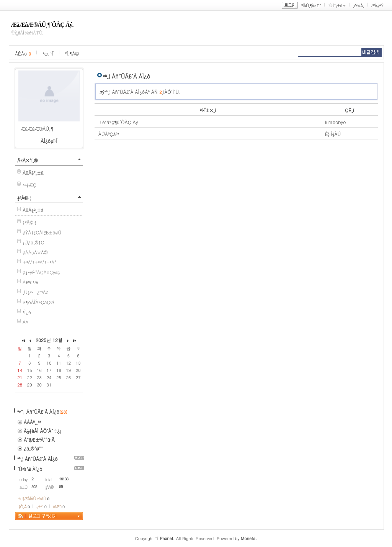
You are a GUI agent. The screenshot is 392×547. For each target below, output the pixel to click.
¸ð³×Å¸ (358, 6)
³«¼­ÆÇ (29, 185)
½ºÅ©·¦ (24, 198)
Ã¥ (26, 322)
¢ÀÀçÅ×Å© (35, 252)
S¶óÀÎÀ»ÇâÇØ (38, 302)
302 (34, 486)
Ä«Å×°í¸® (27, 160)
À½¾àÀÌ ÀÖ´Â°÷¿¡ (43, 431)
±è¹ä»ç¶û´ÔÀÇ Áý (118, 122)
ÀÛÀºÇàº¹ (109, 134)
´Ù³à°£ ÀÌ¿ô (30, 469)
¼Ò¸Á (24, 507)
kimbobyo (335, 122)
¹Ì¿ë (27, 312)
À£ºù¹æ (30, 282)
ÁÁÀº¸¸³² (32, 422)
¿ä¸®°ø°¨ (33, 448)
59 (61, 486)
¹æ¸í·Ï (48, 53)
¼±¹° (41, 507)
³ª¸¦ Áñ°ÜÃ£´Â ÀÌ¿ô (38, 459)
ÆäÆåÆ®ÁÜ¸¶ (37, 129)
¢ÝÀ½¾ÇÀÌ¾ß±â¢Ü (42, 232)
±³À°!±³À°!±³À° (39, 262)
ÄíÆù (59, 507)
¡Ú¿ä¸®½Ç (33, 242)
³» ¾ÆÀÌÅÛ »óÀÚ (34, 499)
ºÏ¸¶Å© (72, 53)
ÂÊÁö (23, 53)
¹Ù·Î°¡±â (335, 6)
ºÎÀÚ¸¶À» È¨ (311, 6)
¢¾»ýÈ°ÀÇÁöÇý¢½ (41, 272)
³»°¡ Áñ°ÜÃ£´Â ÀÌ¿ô (38, 412)
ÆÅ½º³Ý (377, 6)
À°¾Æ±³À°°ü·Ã (39, 440)
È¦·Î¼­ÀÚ (333, 134)
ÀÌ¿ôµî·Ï (49, 141)
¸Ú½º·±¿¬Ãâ (36, 292)
